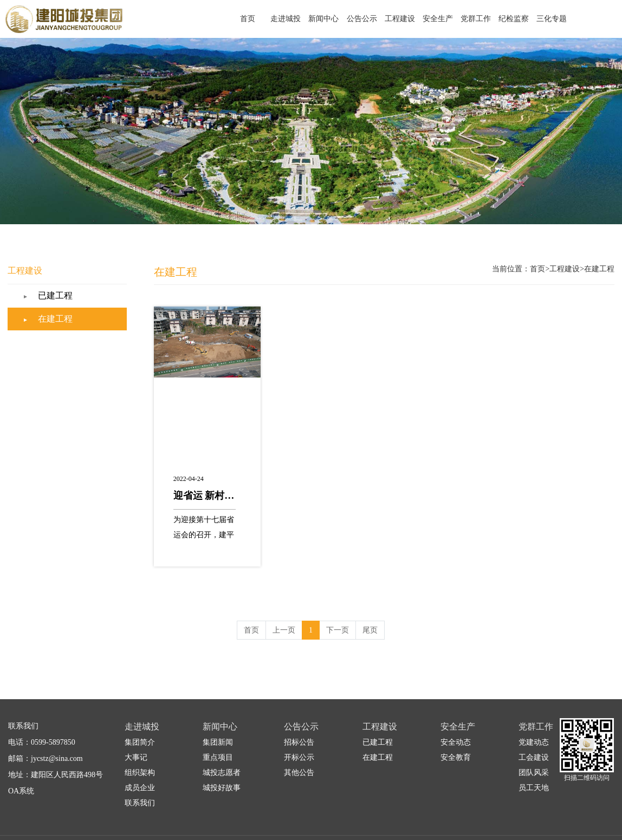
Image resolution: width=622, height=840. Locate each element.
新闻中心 (358, 19)
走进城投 (326, 19)
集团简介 (140, 728)
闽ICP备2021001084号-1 (583, 831)
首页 (293, 19)
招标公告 (299, 728)
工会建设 (534, 743)
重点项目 (218, 743)
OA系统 (21, 776)
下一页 (338, 616)
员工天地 (534, 773)
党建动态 (534, 728)
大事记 (136, 743)
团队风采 (534, 758)
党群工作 (488, 19)
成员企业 (140, 773)
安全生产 (456, 19)
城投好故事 (222, 773)
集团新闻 (218, 728)
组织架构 (140, 758)
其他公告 (299, 758)
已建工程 (79, 281)
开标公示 (299, 743)
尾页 (370, 616)
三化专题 (553, 19)
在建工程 (79, 305)
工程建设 (423, 19)
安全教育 (456, 743)
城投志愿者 (222, 758)
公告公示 (391, 19)
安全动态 (456, 728)
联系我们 (140, 788)
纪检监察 (521, 19)
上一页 (284, 616)
